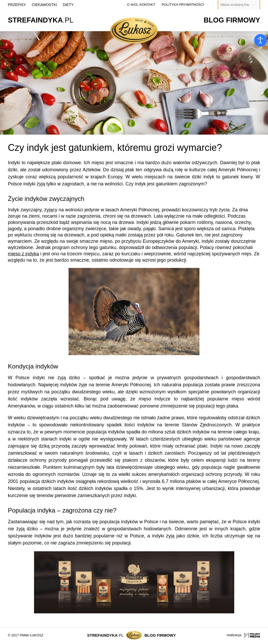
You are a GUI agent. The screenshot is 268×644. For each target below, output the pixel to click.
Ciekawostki (44, 5)
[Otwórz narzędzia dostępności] (260, 40)
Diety (68, 5)
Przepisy (17, 5)
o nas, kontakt (141, 5)
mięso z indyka (23, 254)
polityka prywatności (183, 5)
